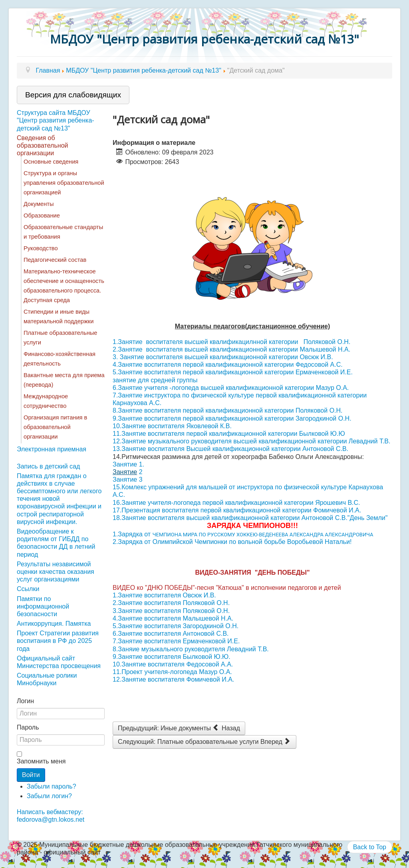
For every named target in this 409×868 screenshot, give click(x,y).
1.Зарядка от (243, 534)
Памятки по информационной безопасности (43, 606)
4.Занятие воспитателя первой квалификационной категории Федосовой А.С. (228, 365)
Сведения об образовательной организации (42, 145)
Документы (39, 204)
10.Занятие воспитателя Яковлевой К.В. (172, 426)
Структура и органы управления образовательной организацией (64, 183)
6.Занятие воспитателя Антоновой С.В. (171, 634)
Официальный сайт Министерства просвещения (59, 662)
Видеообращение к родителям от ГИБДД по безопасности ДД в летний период (56, 543)
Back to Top (370, 847)
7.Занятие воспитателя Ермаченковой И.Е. (176, 641)
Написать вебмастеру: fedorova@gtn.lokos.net (51, 816)
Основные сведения (51, 162)
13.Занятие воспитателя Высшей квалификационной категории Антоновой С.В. (230, 449)
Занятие (125, 464)
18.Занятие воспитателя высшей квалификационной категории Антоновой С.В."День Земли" (250, 518)
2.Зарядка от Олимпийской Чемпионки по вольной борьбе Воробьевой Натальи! (232, 542)
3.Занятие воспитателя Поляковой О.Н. (171, 611)
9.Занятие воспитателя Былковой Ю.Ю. (172, 657)
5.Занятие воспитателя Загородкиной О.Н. (176, 626)
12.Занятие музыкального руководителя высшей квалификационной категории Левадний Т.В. (251, 441)
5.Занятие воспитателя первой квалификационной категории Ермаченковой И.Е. (233, 372)
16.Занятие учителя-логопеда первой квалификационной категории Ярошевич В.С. (236, 503)
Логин (25, 701)
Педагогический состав (55, 260)
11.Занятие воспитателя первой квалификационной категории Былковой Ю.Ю (229, 434)
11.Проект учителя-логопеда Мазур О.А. (172, 672)
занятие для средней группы (155, 380)
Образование (42, 216)
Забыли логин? (49, 796)
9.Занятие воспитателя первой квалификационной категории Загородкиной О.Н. (232, 418)
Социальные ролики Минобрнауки (47, 679)
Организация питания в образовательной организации (55, 427)
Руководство (41, 248)
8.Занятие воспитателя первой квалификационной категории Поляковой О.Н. (228, 410)
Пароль (28, 727)
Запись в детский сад (48, 466)
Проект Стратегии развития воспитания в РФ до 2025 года (58, 641)
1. (142, 464)
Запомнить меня (41, 761)
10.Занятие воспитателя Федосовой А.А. (173, 664)
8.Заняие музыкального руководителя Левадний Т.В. (191, 649)
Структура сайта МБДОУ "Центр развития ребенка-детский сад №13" (56, 120)
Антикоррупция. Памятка (54, 624)
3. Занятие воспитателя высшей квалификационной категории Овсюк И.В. (223, 357)
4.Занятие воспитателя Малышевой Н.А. (173, 618)
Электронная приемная (52, 449)
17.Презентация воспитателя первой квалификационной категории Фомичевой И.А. (237, 510)
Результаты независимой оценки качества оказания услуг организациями (56, 572)
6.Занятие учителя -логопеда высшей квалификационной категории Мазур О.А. (231, 388)
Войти (31, 775)
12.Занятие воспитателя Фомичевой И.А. (173, 679)
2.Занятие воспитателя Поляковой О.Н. (171, 603)
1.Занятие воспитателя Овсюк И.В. (164, 595)
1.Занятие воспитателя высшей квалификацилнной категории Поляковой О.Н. (232, 342)
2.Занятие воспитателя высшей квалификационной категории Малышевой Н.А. (231, 349)
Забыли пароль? (52, 786)
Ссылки (28, 589)
